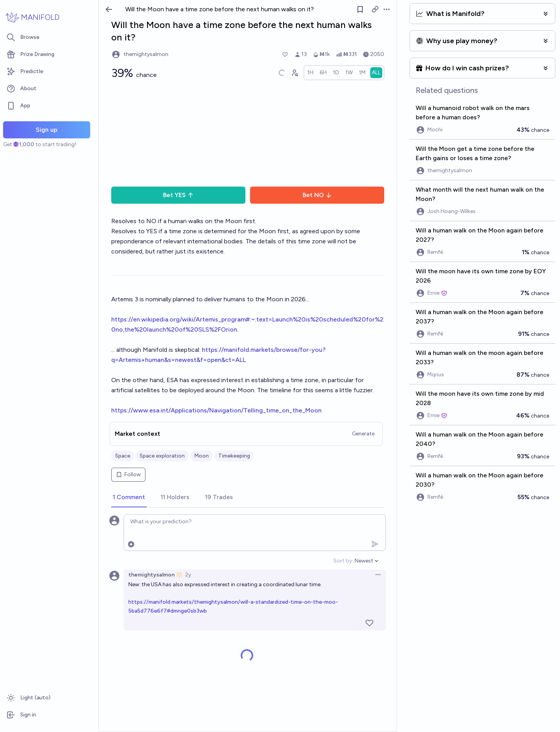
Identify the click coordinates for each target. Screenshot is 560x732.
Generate (363, 434)
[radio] (310, 73)
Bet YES (178, 195)
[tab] (129, 498)
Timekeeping (234, 456)
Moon (201, 456)
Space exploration (162, 456)
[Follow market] (360, 9)
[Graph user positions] (294, 73)
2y (188, 575)
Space (123, 456)
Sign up (47, 130)
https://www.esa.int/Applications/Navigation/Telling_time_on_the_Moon (216, 410)
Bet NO (317, 195)
